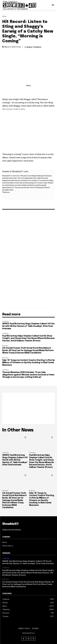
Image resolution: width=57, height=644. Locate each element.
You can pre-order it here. (14, 109)
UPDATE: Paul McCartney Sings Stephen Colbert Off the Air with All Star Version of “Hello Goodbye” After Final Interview (28, 326)
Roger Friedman (34, 47)
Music (5, 16)
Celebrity (5, 321)
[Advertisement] (28, 408)
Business (5, 346)
